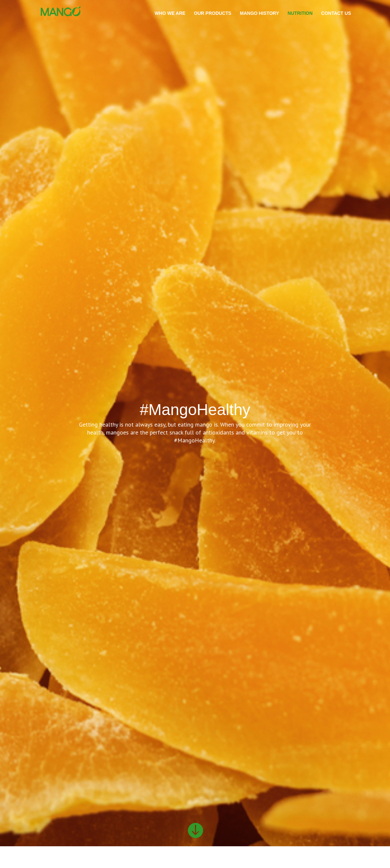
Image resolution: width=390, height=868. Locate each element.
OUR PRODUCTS (213, 13)
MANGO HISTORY (260, 13)
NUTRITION (300, 13)
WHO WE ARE (170, 13)
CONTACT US (336, 13)
